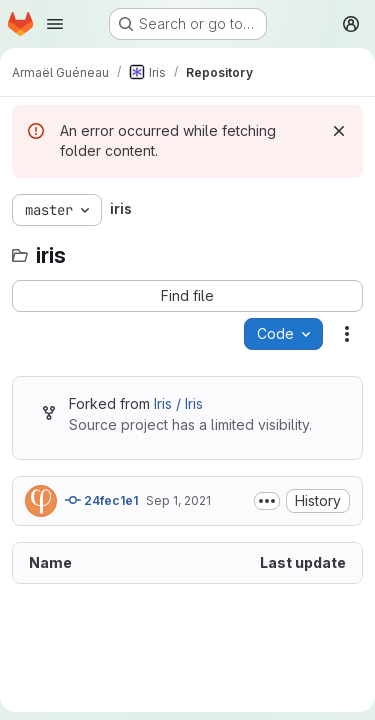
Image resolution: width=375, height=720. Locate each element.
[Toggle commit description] (267, 501)
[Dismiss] (339, 131)
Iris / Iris (178, 403)
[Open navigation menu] (55, 24)
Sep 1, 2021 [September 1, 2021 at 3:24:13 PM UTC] (178, 500)
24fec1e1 (101, 500)
